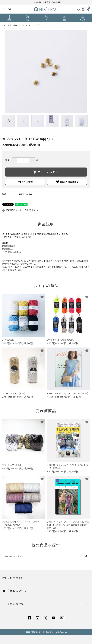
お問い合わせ (25, 182)
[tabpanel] (46, 71)
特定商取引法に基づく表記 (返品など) (20, 210)
